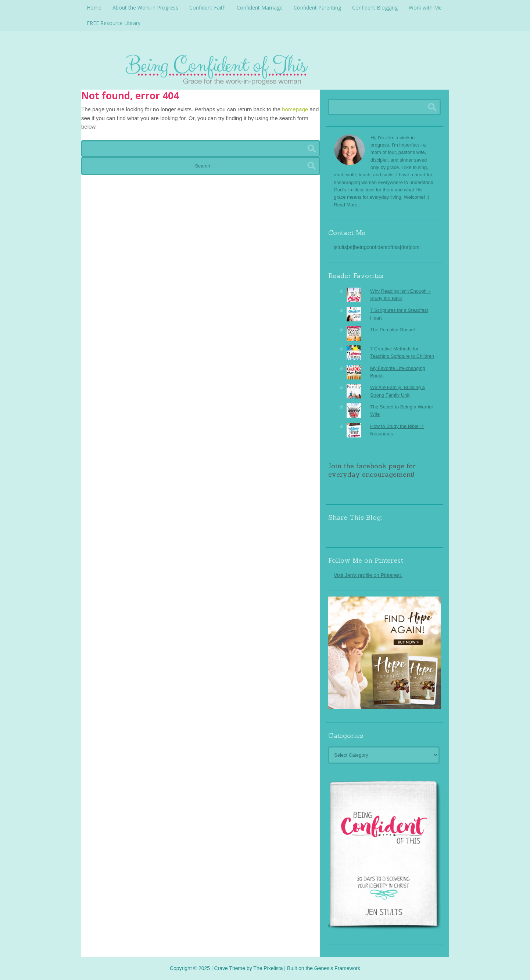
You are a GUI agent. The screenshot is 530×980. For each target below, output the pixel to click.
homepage (295, 109)
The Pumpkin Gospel (392, 330)
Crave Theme (230, 968)
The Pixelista (268, 968)
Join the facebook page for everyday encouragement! (372, 470)
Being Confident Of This (265, 68)
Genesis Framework (337, 968)
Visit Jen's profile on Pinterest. (368, 575)
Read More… (348, 205)
